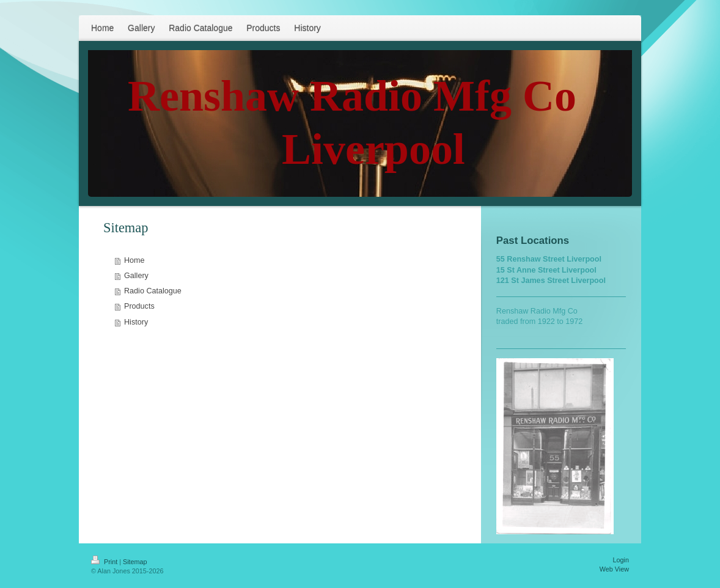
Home (134, 260)
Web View (614, 569)
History (136, 322)
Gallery (136, 276)
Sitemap (135, 562)
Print (105, 562)
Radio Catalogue (153, 291)
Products (139, 306)
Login (621, 560)
